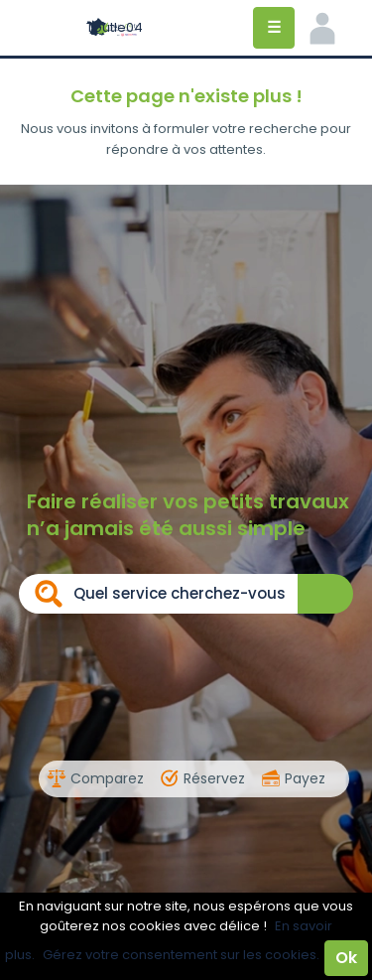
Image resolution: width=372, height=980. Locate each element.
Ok (346, 958)
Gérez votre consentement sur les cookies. (181, 955)
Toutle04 (115, 27)
